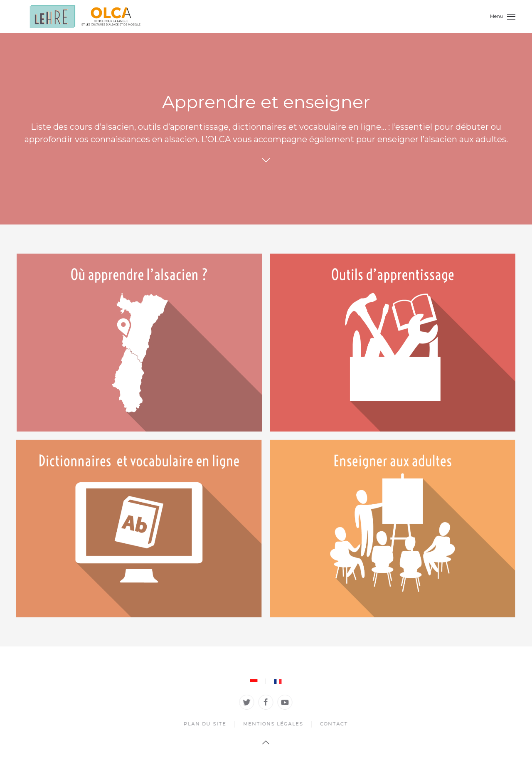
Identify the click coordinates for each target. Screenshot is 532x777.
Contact (333, 724)
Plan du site (204, 724)
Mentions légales (272, 724)
